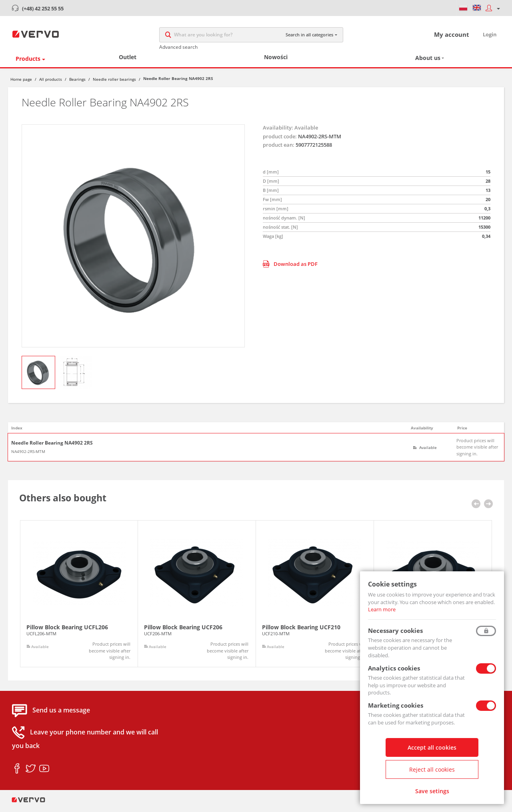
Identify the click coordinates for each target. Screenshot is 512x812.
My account (452, 36)
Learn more (382, 609)
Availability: (278, 132)
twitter (31, 773)
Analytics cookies (394, 668)
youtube (44, 773)
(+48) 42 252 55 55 (43, 8)
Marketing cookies (396, 705)
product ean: (279, 149)
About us (428, 62)
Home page (21, 83)
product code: (280, 140)
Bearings (77, 83)
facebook (17, 773)
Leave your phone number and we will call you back (85, 743)
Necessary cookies (395, 630)
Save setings (432, 791)
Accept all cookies (432, 747)
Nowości (276, 61)
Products (28, 63)
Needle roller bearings (114, 83)
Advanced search (178, 49)
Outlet (128, 61)
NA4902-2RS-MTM (28, 455)
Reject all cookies (432, 769)
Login (490, 36)
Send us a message (61, 714)
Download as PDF (290, 268)
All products (51, 83)
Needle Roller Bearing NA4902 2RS (52, 447)
